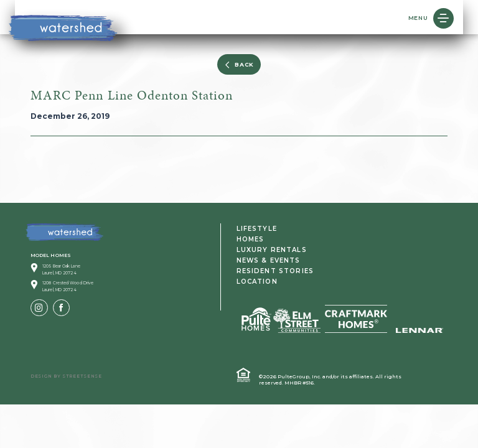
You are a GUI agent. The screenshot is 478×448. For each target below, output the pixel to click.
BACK (239, 65)
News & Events (269, 260)
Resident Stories (275, 271)
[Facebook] (62, 308)
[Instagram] (39, 308)
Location (257, 282)
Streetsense (82, 376)
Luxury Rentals (272, 250)
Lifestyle (257, 229)
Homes (251, 239)
